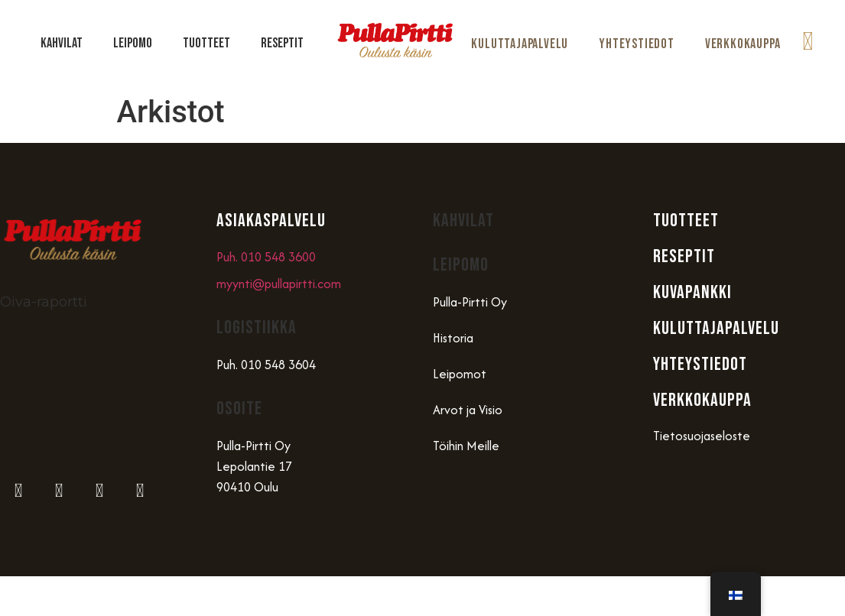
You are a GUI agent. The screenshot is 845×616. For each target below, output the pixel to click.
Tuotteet (206, 43)
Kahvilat (62, 43)
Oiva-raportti (44, 302)
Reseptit (282, 43)
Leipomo (133, 43)
